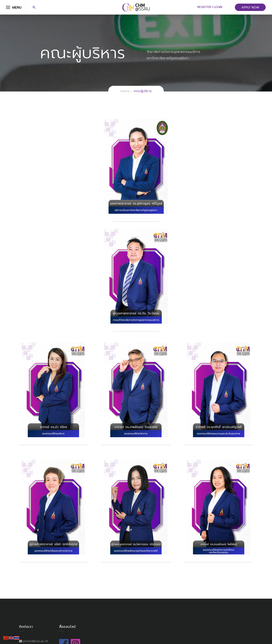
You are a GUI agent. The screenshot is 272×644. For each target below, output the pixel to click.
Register (204, 7)
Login (218, 7)
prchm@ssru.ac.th (36, 641)
